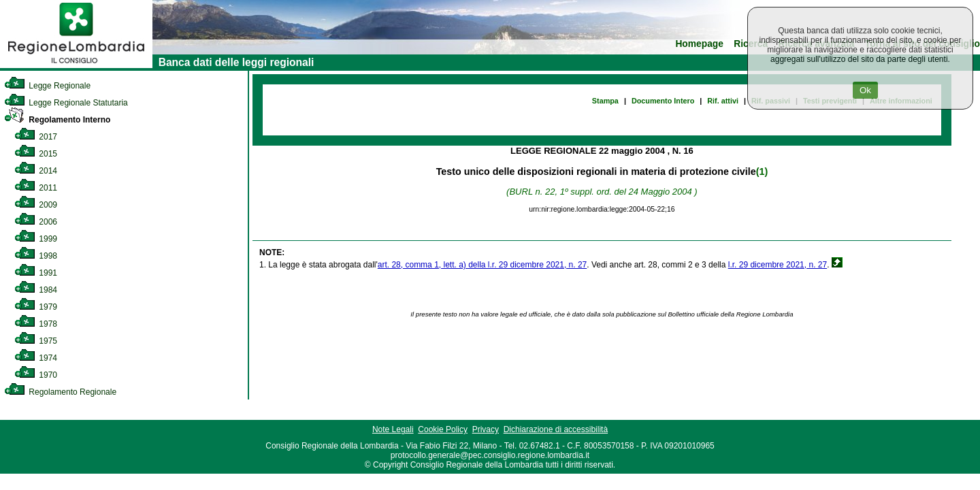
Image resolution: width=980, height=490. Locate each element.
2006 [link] (36, 222)
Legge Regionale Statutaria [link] (66, 103)
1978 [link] (36, 324)
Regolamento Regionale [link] (60, 392)
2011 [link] (36, 188)
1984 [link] (36, 290)
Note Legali (393, 429)
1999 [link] (36, 239)
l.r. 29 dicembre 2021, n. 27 (778, 265)
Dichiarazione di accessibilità (556, 429)
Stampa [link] (605, 101)
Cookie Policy (443, 429)
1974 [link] (36, 358)
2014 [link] (36, 171)
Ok (865, 90)
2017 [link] (36, 137)
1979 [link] (36, 307)
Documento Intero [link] (663, 101)
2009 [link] (36, 205)
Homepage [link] (699, 44)
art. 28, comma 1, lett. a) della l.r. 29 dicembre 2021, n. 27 (483, 265)
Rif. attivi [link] (723, 101)
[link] (76, 65)
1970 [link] (36, 375)
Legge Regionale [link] (47, 86)
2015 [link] (36, 154)
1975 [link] (36, 341)
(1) (762, 171)
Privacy (486, 429)
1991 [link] (36, 273)
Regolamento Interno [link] (57, 120)
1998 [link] (36, 256)
